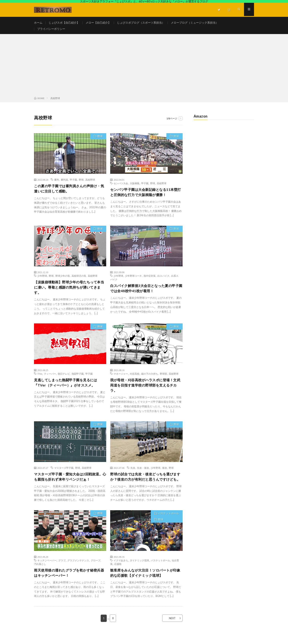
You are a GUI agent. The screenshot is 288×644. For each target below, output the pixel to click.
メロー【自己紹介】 (98, 23)
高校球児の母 (79, 278)
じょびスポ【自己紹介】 (64, 23)
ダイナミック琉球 (139, 570)
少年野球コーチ (133, 278)
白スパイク (163, 278)
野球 (100, 139)
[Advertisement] (144, 68)
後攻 (165, 472)
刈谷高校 (135, 377)
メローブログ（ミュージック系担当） (195, 23)
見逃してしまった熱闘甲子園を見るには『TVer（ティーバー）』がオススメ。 (67, 386)
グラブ (62, 570)
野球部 (163, 377)
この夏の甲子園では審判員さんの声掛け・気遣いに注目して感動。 (69, 191)
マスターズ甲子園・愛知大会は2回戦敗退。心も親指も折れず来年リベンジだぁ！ (69, 481)
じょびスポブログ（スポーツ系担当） (141, 23)
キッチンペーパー (47, 570)
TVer (40, 377)
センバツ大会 (121, 185)
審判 (57, 182)
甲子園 (73, 182)
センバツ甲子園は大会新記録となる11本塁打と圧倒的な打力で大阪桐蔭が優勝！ (146, 195)
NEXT (171, 628)
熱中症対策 (150, 278)
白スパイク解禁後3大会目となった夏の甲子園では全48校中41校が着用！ (145, 291)
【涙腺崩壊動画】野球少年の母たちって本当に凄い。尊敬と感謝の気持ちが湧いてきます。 (69, 290)
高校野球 (90, 182)
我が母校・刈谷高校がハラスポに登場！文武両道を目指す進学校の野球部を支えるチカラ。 (145, 389)
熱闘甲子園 (78, 377)
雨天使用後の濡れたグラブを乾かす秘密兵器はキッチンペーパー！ (69, 583)
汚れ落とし (40, 574)
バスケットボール (168, 523)
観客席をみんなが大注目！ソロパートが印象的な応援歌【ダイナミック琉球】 (145, 583)
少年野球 (42, 278)
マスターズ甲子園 (64, 472)
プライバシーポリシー (51, 30)
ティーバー (50, 377)
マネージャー (121, 377)
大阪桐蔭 (135, 185)
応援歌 (118, 574)
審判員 (64, 182)
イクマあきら (121, 570)
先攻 (133, 472)
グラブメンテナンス (78, 570)
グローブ (96, 570)
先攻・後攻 (143, 472)
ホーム (38, 23)
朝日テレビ (64, 377)
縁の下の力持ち (150, 377)
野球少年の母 (63, 278)
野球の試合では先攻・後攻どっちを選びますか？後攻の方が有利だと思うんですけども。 (145, 483)
